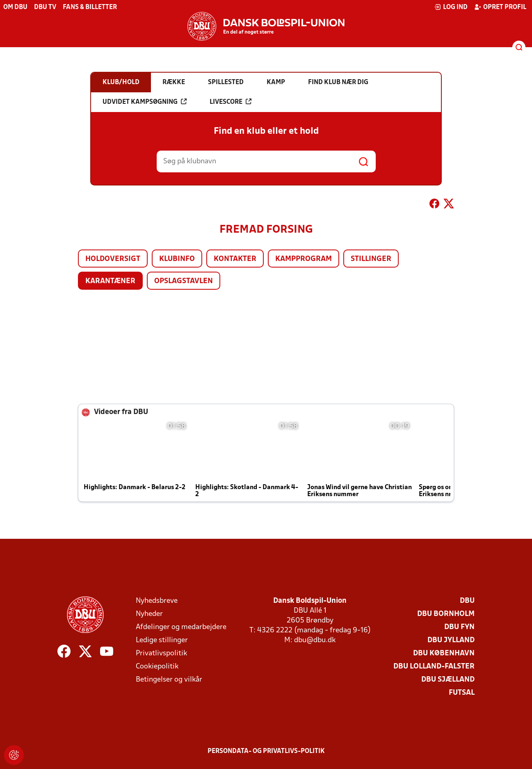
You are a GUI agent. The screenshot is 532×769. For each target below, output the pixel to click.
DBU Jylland (451, 640)
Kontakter (235, 259)
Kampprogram (304, 259)
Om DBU (15, 7)
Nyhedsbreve (157, 601)
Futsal (462, 693)
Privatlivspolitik (161, 653)
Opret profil (500, 7)
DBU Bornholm (446, 614)
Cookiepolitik (157, 667)
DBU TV (45, 7)
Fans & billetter (90, 7)
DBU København (444, 653)
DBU (467, 601)
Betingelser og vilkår (169, 680)
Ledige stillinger (162, 640)
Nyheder (149, 614)
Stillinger (371, 259)
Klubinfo (177, 259)
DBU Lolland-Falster (434, 667)
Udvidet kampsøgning (145, 102)
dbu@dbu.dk (315, 640)
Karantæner (110, 281)
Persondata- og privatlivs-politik (266, 751)
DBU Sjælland (448, 680)
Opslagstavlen (184, 281)
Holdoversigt (113, 259)
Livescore (231, 102)
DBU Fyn (459, 627)
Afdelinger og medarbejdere (181, 627)
